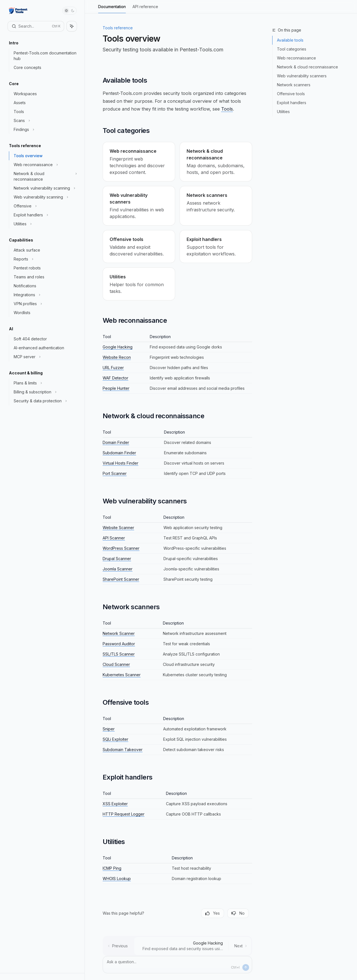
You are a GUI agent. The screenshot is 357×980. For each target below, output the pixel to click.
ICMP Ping (112, 868)
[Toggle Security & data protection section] (44, 401)
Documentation (112, 9)
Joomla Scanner (118, 569)
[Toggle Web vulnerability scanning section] (44, 197)
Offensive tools (291, 94)
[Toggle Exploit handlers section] (44, 215)
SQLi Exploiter (115, 739)
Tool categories (292, 49)
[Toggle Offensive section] (44, 206)
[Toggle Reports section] (44, 259)
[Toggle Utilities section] (44, 224)
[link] (139, 162)
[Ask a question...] (177, 965)
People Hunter (116, 388)
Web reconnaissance (296, 58)
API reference (145, 9)
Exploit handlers (292, 103)
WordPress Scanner (121, 548)
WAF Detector (115, 378)
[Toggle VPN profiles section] (44, 304)
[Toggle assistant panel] (72, 26)
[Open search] (36, 26)
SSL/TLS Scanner (119, 654)
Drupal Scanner (117, 559)
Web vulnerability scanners (302, 76)
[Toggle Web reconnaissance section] (44, 165)
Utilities (283, 112)
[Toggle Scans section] (44, 121)
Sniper (109, 729)
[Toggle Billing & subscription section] (44, 392)
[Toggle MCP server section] (44, 357)
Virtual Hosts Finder (120, 463)
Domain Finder (116, 442)
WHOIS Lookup (117, 879)
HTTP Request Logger (124, 814)
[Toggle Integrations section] (44, 295)
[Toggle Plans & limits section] (44, 383)
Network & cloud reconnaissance (307, 67)
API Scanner (114, 538)
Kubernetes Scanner (122, 675)
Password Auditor (119, 644)
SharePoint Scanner (121, 579)
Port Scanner (115, 473)
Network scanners (294, 85)
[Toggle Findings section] (44, 130)
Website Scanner (118, 528)
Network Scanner (119, 633)
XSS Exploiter (115, 804)
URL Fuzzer (113, 368)
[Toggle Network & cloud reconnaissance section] (44, 176)
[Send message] (246, 967)
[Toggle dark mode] (69, 11)
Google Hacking (118, 347)
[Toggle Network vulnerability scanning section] (44, 188)
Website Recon (117, 357)
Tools (227, 109)
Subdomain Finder (119, 453)
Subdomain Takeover (123, 750)
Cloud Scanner (116, 664)
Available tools (290, 40)
